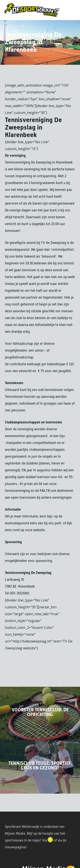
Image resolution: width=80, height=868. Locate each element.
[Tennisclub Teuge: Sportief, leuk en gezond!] (40, 767)
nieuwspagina (15, 847)
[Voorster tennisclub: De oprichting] (40, 713)
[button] (65, 10)
